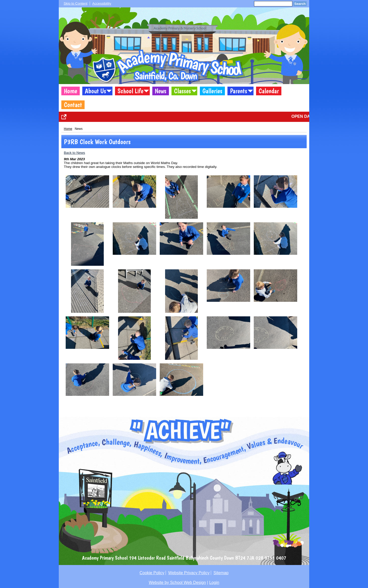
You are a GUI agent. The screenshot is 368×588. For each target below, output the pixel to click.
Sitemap (221, 573)
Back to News (74, 153)
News (161, 91)
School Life (130, 91)
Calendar (269, 91)
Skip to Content (76, 3)
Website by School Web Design (177, 583)
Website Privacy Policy (189, 573)
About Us (95, 91)
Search (300, 4)
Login (214, 583)
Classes (182, 91)
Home (71, 91)
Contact (73, 105)
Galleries (212, 91)
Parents (239, 91)
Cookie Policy (152, 573)
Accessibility (102, 3)
